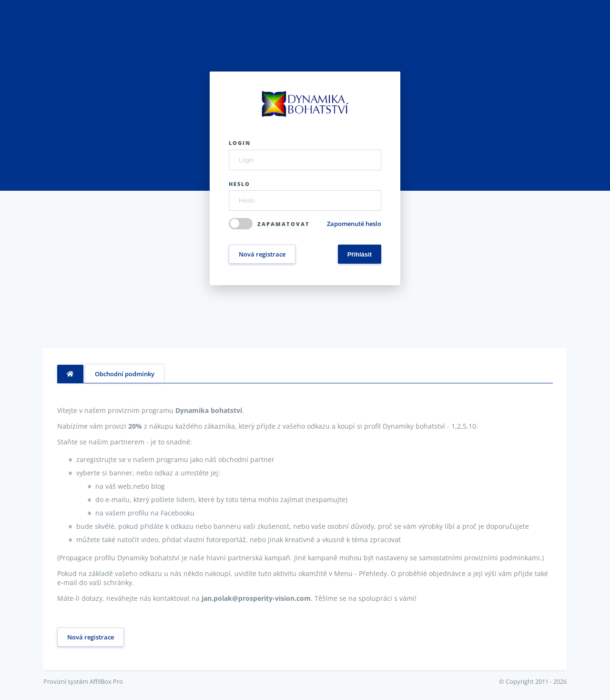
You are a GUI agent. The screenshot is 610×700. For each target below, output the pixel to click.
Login (240, 143)
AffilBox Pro (106, 681)
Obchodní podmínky (125, 374)
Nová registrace (262, 254)
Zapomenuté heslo (354, 224)
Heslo (239, 184)
